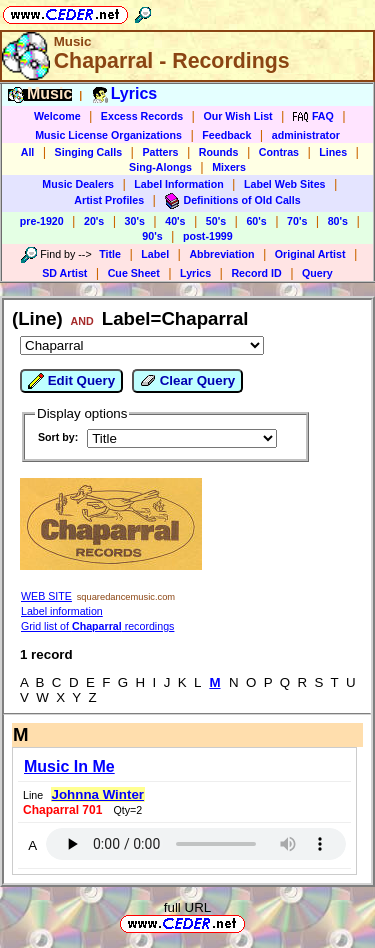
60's (256, 221)
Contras (279, 152)
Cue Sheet (134, 273)
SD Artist (64, 273)
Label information (62, 611)
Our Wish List (237, 116)
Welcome (57, 116)
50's (216, 221)
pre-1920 (42, 221)
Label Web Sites (285, 184)
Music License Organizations (108, 135)
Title (110, 254)
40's (175, 221)
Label (155, 254)
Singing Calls (89, 152)
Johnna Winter (98, 794)
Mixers (229, 167)
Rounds (219, 152)
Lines (333, 152)
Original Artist (310, 254)
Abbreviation (221, 254)
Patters (160, 152)
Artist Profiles (109, 200)
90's (152, 236)
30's (135, 221)
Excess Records (142, 116)
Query (317, 273)
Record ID (256, 273)
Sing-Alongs (160, 167)
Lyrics (195, 273)
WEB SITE (46, 596)
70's (297, 221)
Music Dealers (78, 184)
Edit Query (71, 381)
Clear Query (187, 381)
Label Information (178, 184)
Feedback (226, 135)
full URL (187, 907)
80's (338, 221)
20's (94, 221)
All (28, 152)
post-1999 (208, 236)
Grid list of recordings (97, 626)
